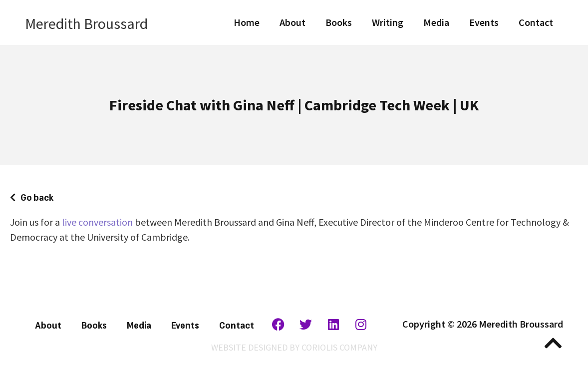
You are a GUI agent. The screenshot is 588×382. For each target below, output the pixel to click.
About (293, 22)
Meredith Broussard (86, 23)
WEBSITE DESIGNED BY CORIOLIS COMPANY (294, 347)
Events (484, 22)
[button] (32, 197)
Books (339, 22)
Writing (388, 22)
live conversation (97, 222)
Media (436, 22)
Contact (536, 22)
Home (247, 22)
